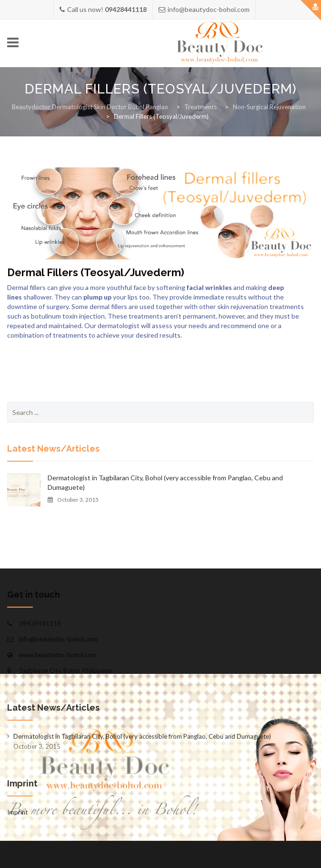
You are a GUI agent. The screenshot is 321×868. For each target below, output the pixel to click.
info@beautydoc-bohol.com (58, 639)
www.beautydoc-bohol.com (58, 655)
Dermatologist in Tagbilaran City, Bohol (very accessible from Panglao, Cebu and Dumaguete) (165, 482)
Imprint (17, 812)
